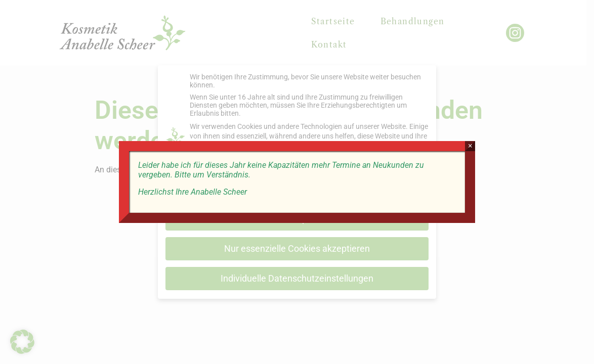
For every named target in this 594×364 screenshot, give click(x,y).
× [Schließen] (472, 146)
